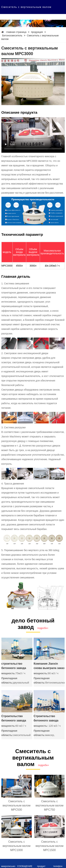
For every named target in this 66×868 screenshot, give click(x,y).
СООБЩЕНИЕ (25, 866)
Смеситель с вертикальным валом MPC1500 (49, 846)
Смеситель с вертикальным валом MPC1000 (17, 846)
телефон (58, 866)
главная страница (16, 32)
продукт (41, 866)
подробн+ (43, 628)
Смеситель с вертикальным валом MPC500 (17, 805)
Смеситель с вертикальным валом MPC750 (49, 805)
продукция (37, 32)
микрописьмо (8, 866)
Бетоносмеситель (12, 36)
